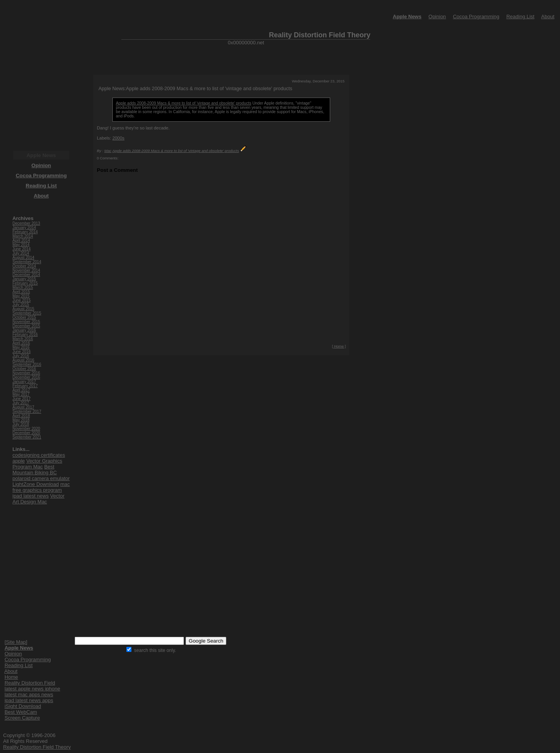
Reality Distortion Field (30, 683)
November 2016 (26, 373)
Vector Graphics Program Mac (37, 464)
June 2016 (22, 352)
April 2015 (21, 292)
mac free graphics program (41, 487)
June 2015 (22, 300)
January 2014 (24, 228)
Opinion (437, 17)
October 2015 (24, 317)
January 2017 (24, 382)
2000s (118, 138)
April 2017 (21, 390)
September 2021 (27, 437)
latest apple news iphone (32, 689)
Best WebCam (21, 712)
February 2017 (25, 386)
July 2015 (21, 305)
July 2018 (21, 424)
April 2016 (21, 343)
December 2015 (26, 326)
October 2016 (24, 369)
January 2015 (24, 279)
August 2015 (23, 309)
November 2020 (26, 429)
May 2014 (21, 245)
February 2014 (25, 232)
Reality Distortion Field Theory (37, 747)
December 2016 (26, 377)
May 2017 (21, 394)
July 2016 (21, 356)
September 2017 (27, 411)
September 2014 (27, 262)
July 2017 (21, 403)
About (548, 17)
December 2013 (26, 223)
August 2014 (23, 258)
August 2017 (23, 407)
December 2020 (26, 433)
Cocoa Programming (476, 17)
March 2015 (23, 287)
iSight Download (23, 706)
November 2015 (26, 322)
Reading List (520, 17)
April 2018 (21, 416)
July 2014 (21, 253)
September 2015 (27, 313)
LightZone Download (36, 484)
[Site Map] (16, 642)
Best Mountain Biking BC (35, 470)
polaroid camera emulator (41, 478)
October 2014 (24, 266)
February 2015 (25, 283)
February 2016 (25, 335)
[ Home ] (339, 346)
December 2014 (26, 275)
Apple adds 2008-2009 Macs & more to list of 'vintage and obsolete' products (184, 103)
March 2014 (23, 236)
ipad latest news (31, 496)
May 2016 (21, 347)
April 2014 (21, 240)
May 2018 (21, 420)
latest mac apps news (29, 694)
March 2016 (23, 339)
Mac (108, 151)
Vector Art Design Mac (38, 499)
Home (11, 677)
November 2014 (26, 270)
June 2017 (22, 399)
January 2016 (24, 330)
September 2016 (27, 364)
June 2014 (22, 249)
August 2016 (23, 360)
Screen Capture (22, 718)
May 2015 (21, 296)
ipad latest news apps (29, 700)
